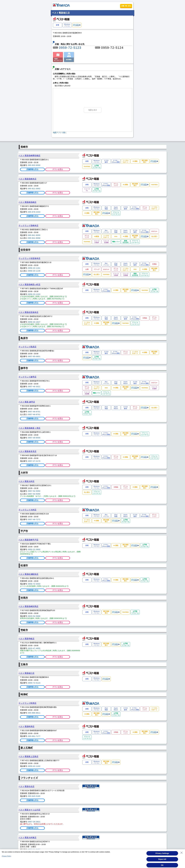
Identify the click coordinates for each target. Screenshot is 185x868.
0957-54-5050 (34, 491)
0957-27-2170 (34, 461)
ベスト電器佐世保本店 (28, 312)
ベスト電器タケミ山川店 (29, 810)
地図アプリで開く (60, 133)
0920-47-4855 (34, 648)
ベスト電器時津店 (26, 726)
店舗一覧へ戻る (126, 6)
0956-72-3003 (34, 584)
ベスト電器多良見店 (27, 451)
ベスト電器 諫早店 (27, 402)
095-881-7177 (34, 736)
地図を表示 (93, 110)
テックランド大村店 (27, 510)
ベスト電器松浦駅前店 (28, 574)
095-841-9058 (34, 238)
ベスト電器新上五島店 (28, 756)
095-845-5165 (34, 796)
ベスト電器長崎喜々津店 (29, 428)
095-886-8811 (34, 713)
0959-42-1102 (34, 766)
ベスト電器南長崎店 (27, 202)
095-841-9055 (34, 235)
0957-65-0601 (34, 356)
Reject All (162, 859)
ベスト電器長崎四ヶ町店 (29, 284)
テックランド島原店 (27, 347)
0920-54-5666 (34, 616)
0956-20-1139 (34, 271)
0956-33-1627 (34, 322)
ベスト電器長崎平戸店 (28, 540)
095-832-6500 (34, 165)
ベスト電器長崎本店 (27, 179)
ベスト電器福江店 (26, 673)
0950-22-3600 (34, 549)
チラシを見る (58, 169)
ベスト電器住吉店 (26, 786)
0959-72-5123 (70, 48)
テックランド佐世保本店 (29, 258)
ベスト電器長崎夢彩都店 (29, 156)
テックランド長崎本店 (28, 225)
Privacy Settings (162, 853)
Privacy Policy (6, 856)
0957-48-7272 (34, 519)
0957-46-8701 (34, 412)
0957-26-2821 (34, 822)
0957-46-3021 (34, 387)
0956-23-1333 (34, 294)
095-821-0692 (34, 189)
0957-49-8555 (34, 438)
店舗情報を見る (32, 169)
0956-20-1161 (34, 268)
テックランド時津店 (27, 703)
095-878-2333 (34, 212)
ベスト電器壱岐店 (26, 639)
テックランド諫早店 (27, 377)
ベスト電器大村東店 (27, 838)
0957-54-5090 (34, 494)
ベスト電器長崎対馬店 (28, 606)
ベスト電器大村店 (26, 481)
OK (162, 865)
